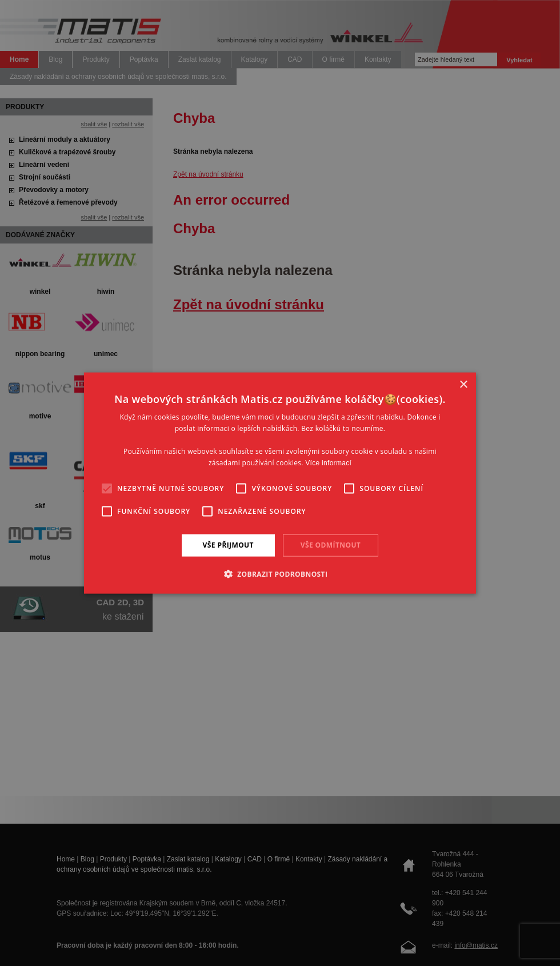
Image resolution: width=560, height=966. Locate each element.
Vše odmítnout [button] (331, 545)
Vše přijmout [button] (228, 545)
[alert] (280, 483)
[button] (280, 573)
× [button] (463, 385)
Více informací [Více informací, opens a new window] (328, 462)
